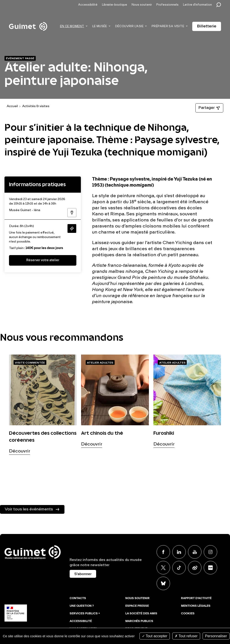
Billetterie (207, 26)
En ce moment (72, 26)
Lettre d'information (197, 5)
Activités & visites (36, 106)
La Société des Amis (141, 614)
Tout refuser (186, 636)
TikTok (179, 568)
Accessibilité (88, 5)
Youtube (195, 552)
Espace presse (137, 606)
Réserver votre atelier (43, 260)
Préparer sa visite (168, 26)
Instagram (210, 552)
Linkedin (179, 552)
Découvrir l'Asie (129, 26)
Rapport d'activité (196, 598)
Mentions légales (196, 606)
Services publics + (85, 614)
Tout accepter (155, 636)
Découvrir (20, 451)
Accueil (12, 106)
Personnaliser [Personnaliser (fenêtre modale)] (216, 636)
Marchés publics (139, 621)
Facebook (163, 552)
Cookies (188, 614)
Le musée (100, 26)
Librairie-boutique (115, 5)
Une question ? (82, 606)
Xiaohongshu (210, 568)
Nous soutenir (142, 5)
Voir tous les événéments (29, 509)
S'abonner (83, 574)
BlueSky (163, 583)
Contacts (78, 598)
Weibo (195, 568)
